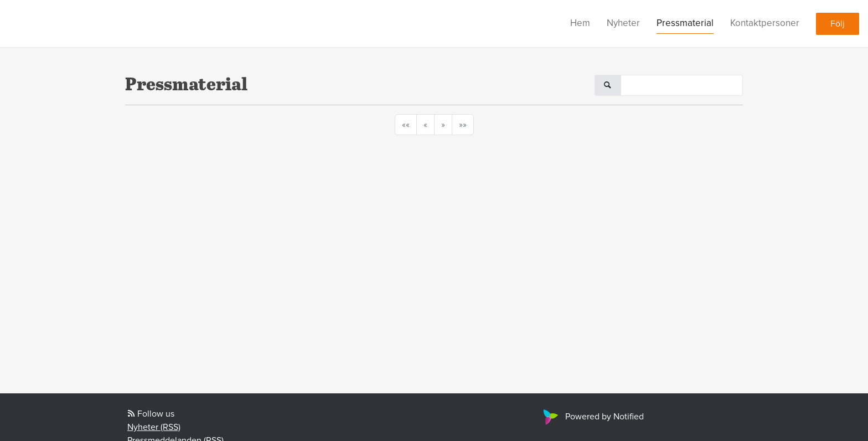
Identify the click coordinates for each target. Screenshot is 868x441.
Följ (838, 24)
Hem (580, 23)
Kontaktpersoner (765, 23)
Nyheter (623, 23)
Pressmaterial (685, 23)
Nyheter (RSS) (154, 427)
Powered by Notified (592, 417)
